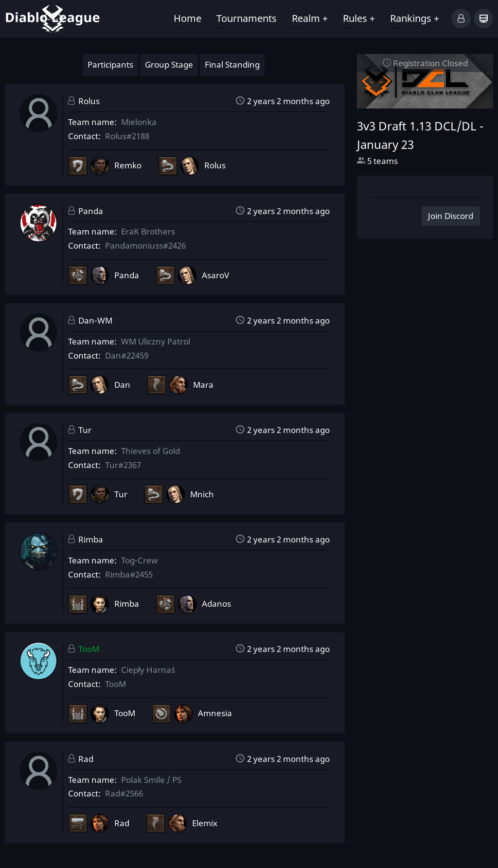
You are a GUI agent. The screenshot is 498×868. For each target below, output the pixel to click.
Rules (359, 18)
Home (187, 18)
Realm (310, 18)
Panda (91, 211)
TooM (89, 649)
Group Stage (169, 64)
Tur (85, 430)
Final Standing (232, 64)
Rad (86, 759)
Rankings (415, 18)
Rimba (91, 539)
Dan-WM (95, 320)
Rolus (89, 101)
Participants (110, 64)
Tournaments (247, 18)
